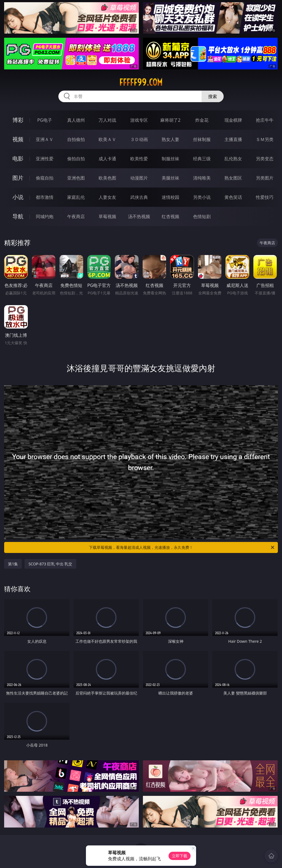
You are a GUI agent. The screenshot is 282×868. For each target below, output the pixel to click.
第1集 (13, 564)
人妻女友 (107, 197)
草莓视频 (107, 216)
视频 (18, 139)
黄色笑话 (233, 197)
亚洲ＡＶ (45, 139)
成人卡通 (107, 159)
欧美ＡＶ (107, 139)
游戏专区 (139, 120)
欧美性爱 (139, 159)
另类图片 (265, 178)
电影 (18, 158)
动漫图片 (139, 178)
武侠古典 (139, 197)
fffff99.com (141, 82)
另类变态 (265, 159)
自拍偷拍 (76, 139)
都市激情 (45, 197)
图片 (18, 178)
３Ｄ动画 (139, 139)
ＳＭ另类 (265, 139)
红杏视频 (170, 216)
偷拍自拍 (76, 159)
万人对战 (107, 120)
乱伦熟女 (233, 159)
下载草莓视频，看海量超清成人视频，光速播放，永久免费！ (182, 547)
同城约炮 (45, 216)
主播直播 (233, 139)
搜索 (213, 96)
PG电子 (44, 120)
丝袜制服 (202, 139)
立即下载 (180, 856)
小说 (18, 197)
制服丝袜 (170, 159)
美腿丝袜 (170, 178)
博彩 (18, 120)
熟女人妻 (170, 139)
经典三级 (202, 159)
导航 (18, 216)
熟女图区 (233, 178)
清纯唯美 (202, 178)
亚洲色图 (76, 178)
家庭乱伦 (76, 197)
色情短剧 (202, 216)
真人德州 (76, 120)
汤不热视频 (139, 216)
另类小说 (202, 197)
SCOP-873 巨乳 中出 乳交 (50, 564)
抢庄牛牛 (265, 120)
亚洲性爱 (45, 159)
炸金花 (202, 120)
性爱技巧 (265, 197)
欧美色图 (107, 178)
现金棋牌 (233, 120)
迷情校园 (170, 197)
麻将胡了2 (170, 120)
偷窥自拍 (45, 178)
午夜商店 (76, 216)
